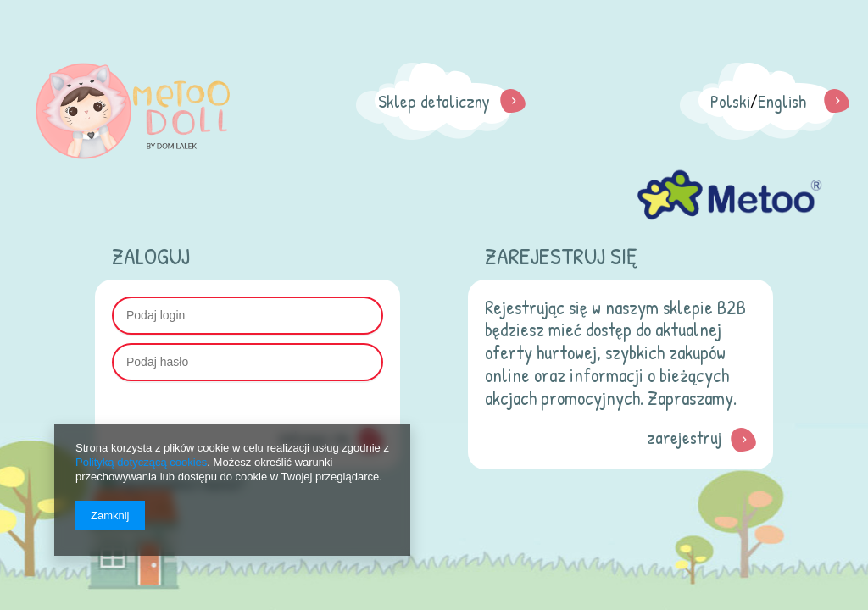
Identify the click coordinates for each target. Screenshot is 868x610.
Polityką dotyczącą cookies (141, 462)
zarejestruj (684, 438)
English (782, 101)
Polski (730, 101)
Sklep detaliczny (434, 101)
